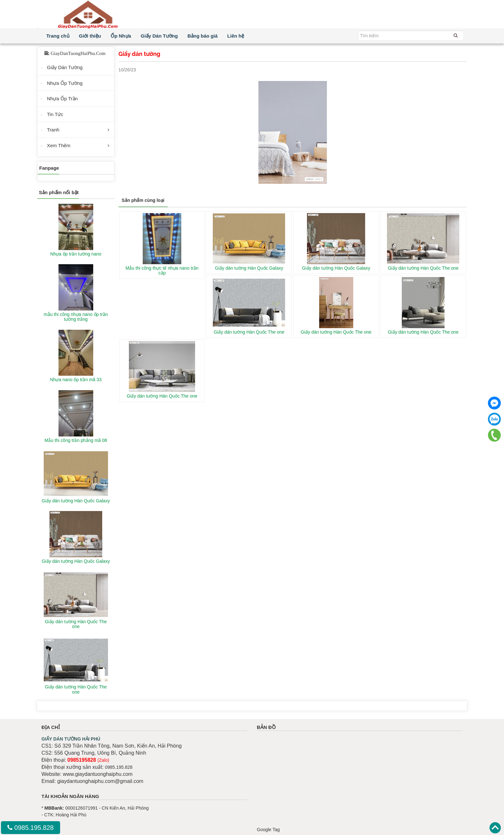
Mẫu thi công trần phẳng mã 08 (76, 440)
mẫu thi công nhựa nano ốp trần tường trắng (76, 317)
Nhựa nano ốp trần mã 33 (76, 380)
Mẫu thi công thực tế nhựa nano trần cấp (162, 270)
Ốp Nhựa (121, 36)
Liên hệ (236, 36)
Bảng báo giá (203, 36)
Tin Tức (55, 114)
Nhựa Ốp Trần (62, 99)
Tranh (53, 130)
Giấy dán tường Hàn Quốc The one (423, 268)
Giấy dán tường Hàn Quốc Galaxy (249, 268)
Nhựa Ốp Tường (65, 83)
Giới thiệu (90, 36)
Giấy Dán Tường (159, 36)
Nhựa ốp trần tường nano (76, 254)
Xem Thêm (59, 145)
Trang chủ (58, 36)
